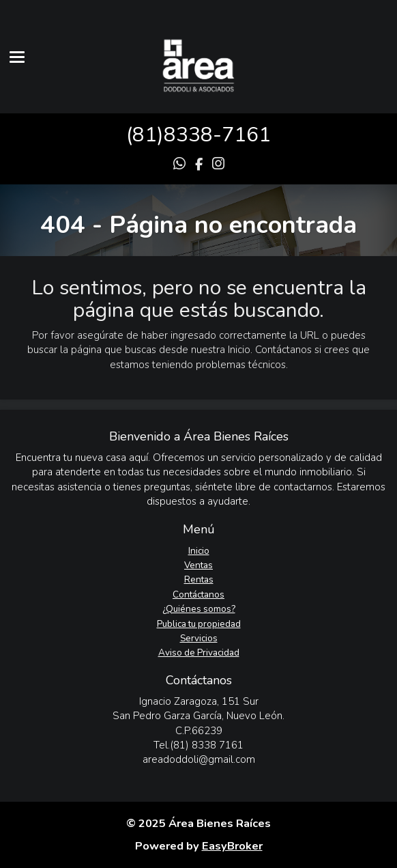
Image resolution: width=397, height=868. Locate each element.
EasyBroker (232, 846)
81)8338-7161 (202, 135)
